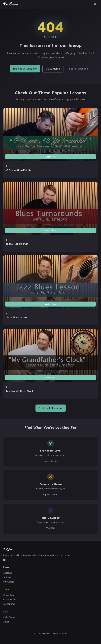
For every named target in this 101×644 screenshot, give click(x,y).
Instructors (9, 582)
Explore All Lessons (51, 408)
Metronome (9, 604)
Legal (6, 622)
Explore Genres (51, 494)
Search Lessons (78, 69)
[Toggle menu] (95, 4)
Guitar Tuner (9, 595)
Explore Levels (50, 461)
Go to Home (53, 69)
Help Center (9, 617)
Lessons (8, 573)
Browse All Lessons (25, 69)
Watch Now (51, 157)
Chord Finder (10, 599)
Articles (7, 577)
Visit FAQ (50, 528)
